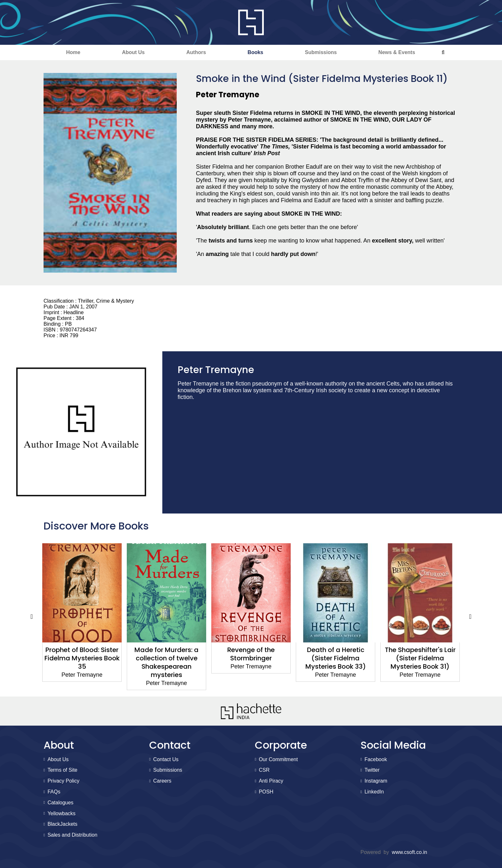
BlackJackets (62, 824)
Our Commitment (278, 759)
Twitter (372, 770)
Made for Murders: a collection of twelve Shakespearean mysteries (166, 662)
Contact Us (166, 759)
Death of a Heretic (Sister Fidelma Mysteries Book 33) (336, 658)
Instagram (376, 781)
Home (73, 52)
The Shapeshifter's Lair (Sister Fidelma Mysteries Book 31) (420, 658)
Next (470, 617)
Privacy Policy (63, 781)
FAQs (54, 792)
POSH (266, 792)
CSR (264, 770)
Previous (32, 617)
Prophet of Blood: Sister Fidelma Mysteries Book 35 (82, 658)
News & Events (397, 52)
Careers (162, 781)
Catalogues (60, 803)
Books (255, 52)
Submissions (321, 52)
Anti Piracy (271, 781)
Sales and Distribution (72, 835)
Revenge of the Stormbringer (251, 654)
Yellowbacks (61, 813)
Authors (196, 52)
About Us (133, 52)
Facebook (376, 759)
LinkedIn (374, 792)
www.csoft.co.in (409, 852)
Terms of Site (62, 770)
